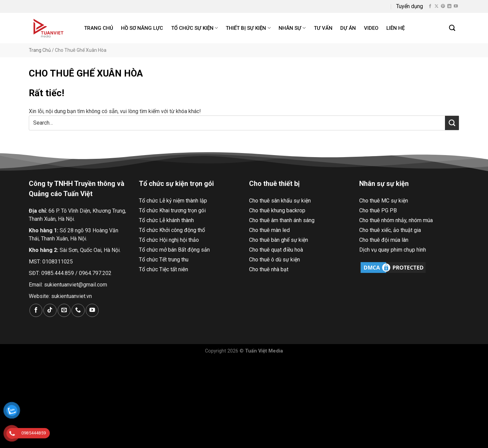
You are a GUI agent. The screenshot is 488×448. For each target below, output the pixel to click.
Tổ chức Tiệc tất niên (164, 269)
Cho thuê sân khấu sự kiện (280, 201)
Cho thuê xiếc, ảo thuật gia (390, 230)
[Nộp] (452, 123)
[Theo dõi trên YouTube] (456, 6)
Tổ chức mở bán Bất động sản (174, 250)
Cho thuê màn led (269, 230)
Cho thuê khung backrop (277, 210)
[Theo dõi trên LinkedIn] (449, 6)
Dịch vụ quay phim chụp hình (393, 250)
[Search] (452, 28)
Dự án (348, 28)
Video (371, 28)
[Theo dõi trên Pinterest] (443, 6)
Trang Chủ (40, 50)
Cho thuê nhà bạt (269, 269)
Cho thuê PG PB (378, 210)
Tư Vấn (323, 28)
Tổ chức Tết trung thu (164, 260)
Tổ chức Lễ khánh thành (166, 220)
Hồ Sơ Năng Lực (142, 28)
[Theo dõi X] (436, 6)
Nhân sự (292, 28)
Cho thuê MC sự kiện (384, 201)
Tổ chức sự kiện (195, 28)
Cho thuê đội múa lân (384, 240)
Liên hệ (395, 28)
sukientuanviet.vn (72, 296)
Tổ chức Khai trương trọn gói (172, 210)
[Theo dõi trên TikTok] (50, 310)
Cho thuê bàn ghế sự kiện (279, 240)
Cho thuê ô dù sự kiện (274, 260)
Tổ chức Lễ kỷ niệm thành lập (173, 201)
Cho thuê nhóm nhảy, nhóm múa (396, 220)
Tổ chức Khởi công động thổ (172, 230)
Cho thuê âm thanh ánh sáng (282, 220)
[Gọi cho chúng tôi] (78, 310)
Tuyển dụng (410, 6)
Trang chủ (99, 28)
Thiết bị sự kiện (248, 28)
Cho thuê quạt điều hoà (276, 250)
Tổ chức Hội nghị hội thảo (169, 240)
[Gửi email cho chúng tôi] (64, 310)
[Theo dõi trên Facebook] (430, 6)
